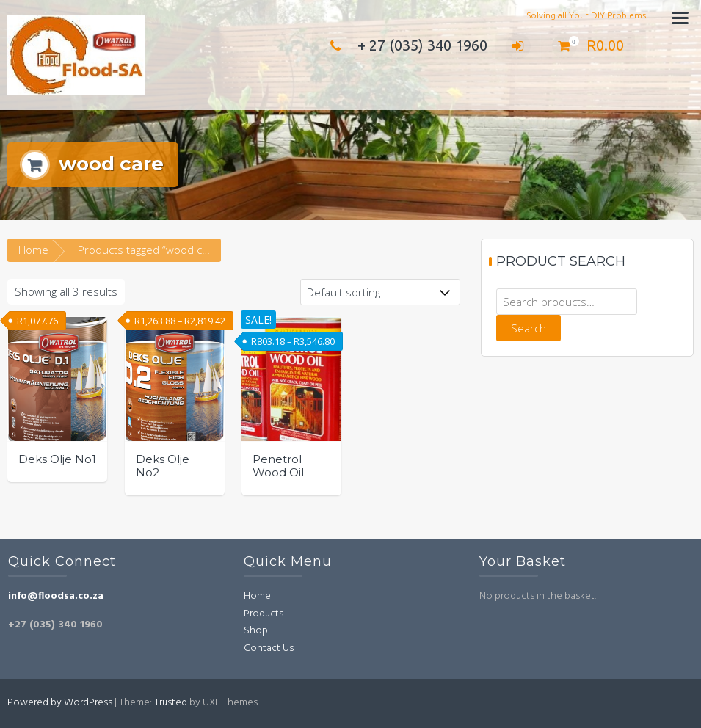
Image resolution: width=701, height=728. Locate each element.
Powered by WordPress (60, 703)
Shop (256, 631)
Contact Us (269, 648)
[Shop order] (380, 292)
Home (33, 250)
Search (529, 328)
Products (264, 614)
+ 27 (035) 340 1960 (405, 45)
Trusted (171, 703)
